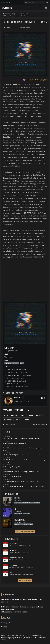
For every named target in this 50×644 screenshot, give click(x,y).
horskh (23, 415)
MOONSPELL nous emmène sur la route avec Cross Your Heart (24, 486)
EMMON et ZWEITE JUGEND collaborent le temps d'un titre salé (24, 455)
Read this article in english (36, 80)
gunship (39, 415)
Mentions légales (7, 638)
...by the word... (19, 500)
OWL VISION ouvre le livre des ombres (16, 443)
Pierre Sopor (10, 28)
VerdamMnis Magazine (11, 14)
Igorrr (11, 572)
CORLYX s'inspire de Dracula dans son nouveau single (21, 481)
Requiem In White (19, 520)
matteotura (8, 419)
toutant (18, 419)
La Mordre (18, 511)
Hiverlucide (13, 565)
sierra (6, 415)
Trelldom (17, 498)
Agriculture (13, 543)
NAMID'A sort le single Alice (12, 477)
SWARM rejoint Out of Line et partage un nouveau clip (21, 472)
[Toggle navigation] (46, 8)
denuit (31, 415)
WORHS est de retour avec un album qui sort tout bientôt (22, 438)
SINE (15, 509)
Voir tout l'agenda (25, 580)
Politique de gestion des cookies (25, 638)
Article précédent (40, 425)
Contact (4, 627)
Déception (13, 550)
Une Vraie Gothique (16, 558)
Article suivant (9, 425)
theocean (14, 415)
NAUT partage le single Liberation (14, 467)
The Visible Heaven (21, 522)
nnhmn (26, 419)
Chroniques (24, 14)
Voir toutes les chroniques (25, 531)
